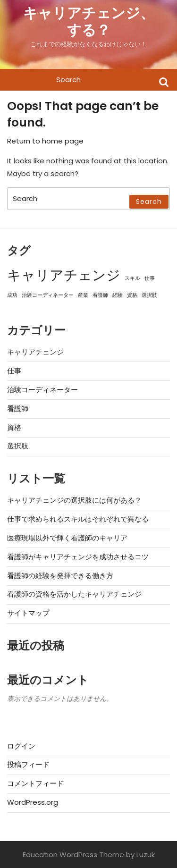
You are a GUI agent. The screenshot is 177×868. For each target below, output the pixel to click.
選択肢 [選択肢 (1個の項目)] (149, 295)
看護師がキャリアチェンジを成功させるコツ (78, 557)
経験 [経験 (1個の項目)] (118, 295)
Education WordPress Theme (73, 855)
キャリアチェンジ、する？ (89, 22)
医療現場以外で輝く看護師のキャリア (67, 538)
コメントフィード (35, 783)
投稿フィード (28, 764)
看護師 (18, 409)
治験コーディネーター (42, 390)
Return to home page (45, 141)
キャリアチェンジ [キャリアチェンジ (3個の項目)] (64, 275)
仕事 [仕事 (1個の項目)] (150, 278)
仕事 (14, 371)
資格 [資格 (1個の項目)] (132, 295)
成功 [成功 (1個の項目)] (12, 295)
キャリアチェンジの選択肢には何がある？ (74, 500)
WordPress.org (33, 802)
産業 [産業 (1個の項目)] (83, 295)
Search (164, 81)
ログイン (21, 746)
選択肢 (18, 446)
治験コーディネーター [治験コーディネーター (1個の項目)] (48, 295)
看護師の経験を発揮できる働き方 (60, 576)
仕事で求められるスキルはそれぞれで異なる (78, 519)
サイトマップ (28, 613)
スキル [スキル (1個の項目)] (132, 278)
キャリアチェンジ (35, 352)
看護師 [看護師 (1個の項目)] (100, 295)
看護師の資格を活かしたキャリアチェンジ (74, 594)
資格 (14, 427)
